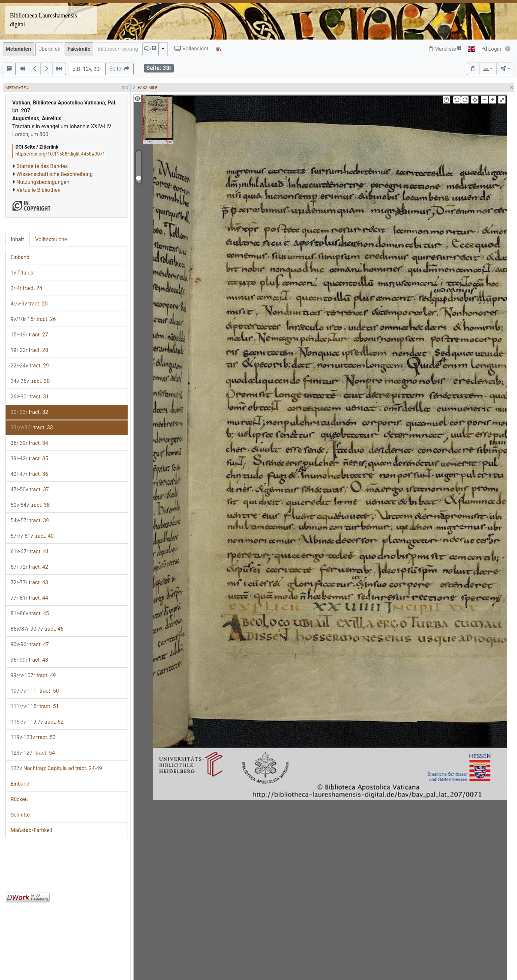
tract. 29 (30, 366)
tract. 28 (29, 350)
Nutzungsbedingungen (43, 182)
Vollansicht (191, 49)
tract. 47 (30, 644)
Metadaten (18, 49)
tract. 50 (35, 691)
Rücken (19, 799)
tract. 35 (29, 459)
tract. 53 (33, 737)
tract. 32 (29, 412)
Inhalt (17, 239)
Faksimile (79, 49)
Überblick (49, 49)
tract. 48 (29, 660)
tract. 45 (30, 613)
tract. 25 (29, 304)
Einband (20, 257)
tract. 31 (30, 397)
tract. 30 (30, 381)
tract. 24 (26, 288)
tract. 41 (30, 551)
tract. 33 (32, 428)
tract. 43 (29, 582)
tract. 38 (30, 505)
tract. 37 (30, 490)
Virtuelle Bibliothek (38, 190)
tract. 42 (29, 567)
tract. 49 (33, 675)
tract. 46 (37, 629)
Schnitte (20, 815)
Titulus (22, 273)
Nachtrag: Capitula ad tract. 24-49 (56, 768)
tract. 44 (29, 598)
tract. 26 (33, 319)
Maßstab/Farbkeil (31, 830)
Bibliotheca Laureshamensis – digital (46, 20)
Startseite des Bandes (42, 166)
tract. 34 (29, 443)
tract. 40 (32, 536)
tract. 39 (30, 520)
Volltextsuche (51, 239)
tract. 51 (35, 706)
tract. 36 (29, 474)
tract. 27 (29, 335)
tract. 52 (37, 722)
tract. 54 (33, 753)
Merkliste (445, 49)
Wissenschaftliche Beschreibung (55, 174)
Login (491, 49)
